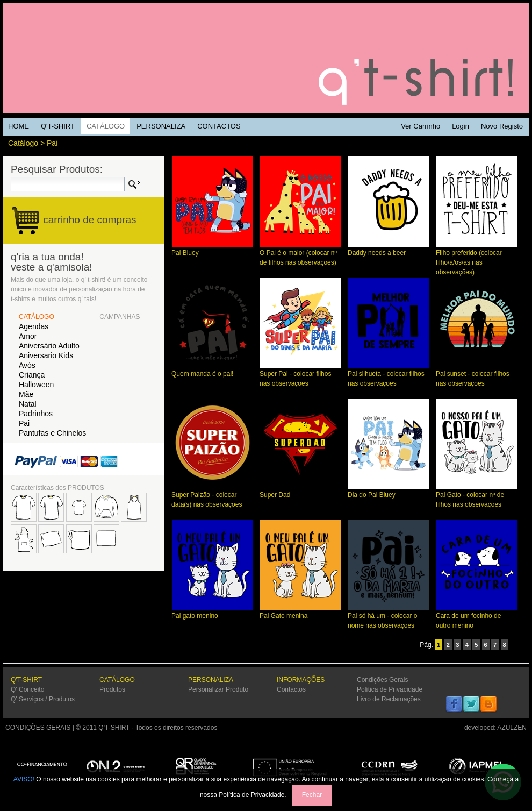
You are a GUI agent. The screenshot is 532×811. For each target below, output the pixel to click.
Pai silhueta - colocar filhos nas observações (389, 375)
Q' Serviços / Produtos (43, 699)
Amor (28, 336)
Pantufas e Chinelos (52, 433)
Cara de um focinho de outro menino (477, 617)
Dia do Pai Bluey (389, 491)
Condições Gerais (382, 680)
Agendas (34, 326)
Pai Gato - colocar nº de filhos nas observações (477, 496)
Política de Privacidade (390, 689)
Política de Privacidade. (252, 795)
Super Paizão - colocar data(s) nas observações (212, 496)
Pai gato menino (212, 612)
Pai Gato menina (300, 612)
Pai (52, 143)
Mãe (26, 394)
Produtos (112, 689)
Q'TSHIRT (266, 58)
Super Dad (300, 491)
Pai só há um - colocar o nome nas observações (389, 617)
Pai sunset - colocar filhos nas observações (477, 375)
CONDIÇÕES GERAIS (38, 728)
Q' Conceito (27, 689)
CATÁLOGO (37, 317)
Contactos (291, 689)
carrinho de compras (89, 220)
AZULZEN (512, 728)
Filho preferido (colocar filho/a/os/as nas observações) (477, 259)
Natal (28, 404)
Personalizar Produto (218, 689)
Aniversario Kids (46, 355)
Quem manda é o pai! (212, 370)
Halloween (36, 385)
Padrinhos (36, 414)
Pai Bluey (212, 249)
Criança (32, 375)
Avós (27, 365)
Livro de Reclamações (389, 699)
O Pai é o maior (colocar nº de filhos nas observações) (300, 254)
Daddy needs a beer (389, 249)
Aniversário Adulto (49, 346)
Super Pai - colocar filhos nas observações (300, 375)
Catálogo (23, 143)
